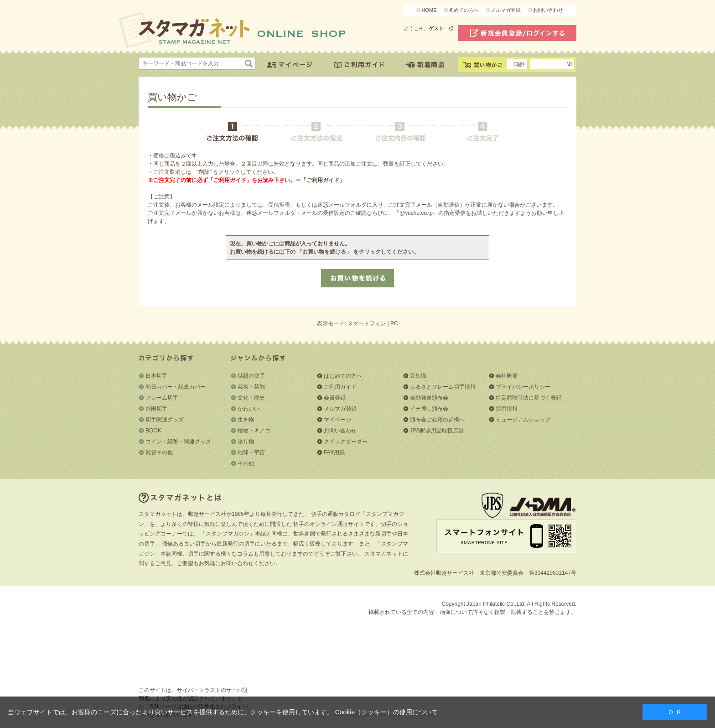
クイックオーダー (346, 442)
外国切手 (156, 409)
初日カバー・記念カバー (176, 387)
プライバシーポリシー (523, 387)
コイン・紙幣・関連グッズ (178, 442)
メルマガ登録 (506, 10)
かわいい (249, 409)
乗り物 (246, 442)
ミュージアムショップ (523, 420)
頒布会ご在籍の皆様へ (437, 420)
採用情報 (507, 409)
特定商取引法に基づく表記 (528, 398)
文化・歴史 (251, 398)
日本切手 (156, 376)
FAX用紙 (334, 452)
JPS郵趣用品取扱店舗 (437, 431)
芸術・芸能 (251, 387)
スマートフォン (367, 323)
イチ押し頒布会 (429, 409)
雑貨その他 (159, 452)
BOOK (153, 431)
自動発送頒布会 (429, 398)
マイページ (337, 420)
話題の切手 (251, 376)
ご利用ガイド (340, 387)
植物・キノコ (254, 431)
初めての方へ (464, 10)
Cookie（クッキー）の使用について (387, 712)
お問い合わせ (548, 10)
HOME (429, 10)
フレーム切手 (162, 398)
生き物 (246, 420)
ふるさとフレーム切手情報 (443, 387)
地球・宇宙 (251, 452)
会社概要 (507, 376)
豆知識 (418, 376)
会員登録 (335, 398)
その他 (246, 463)
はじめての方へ (343, 376)
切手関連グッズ (165, 420)
